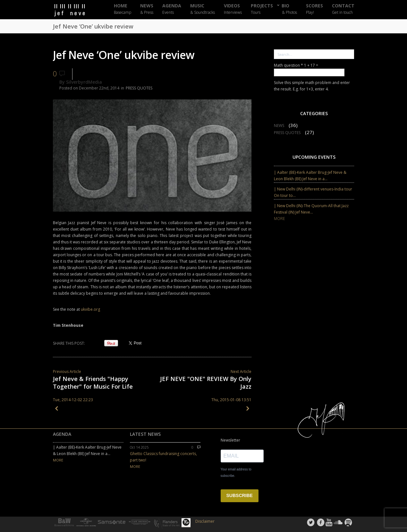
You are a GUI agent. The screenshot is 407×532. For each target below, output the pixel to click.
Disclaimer (205, 521)
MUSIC (203, 9)
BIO (289, 9)
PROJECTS (262, 9)
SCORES (314, 9)
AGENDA (172, 9)
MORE (280, 219)
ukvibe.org (91, 309)
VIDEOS (233, 9)
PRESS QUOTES (139, 88)
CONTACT (343, 9)
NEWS (147, 9)
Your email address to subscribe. (236, 473)
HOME (123, 9)
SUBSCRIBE (240, 495)
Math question (288, 65)
